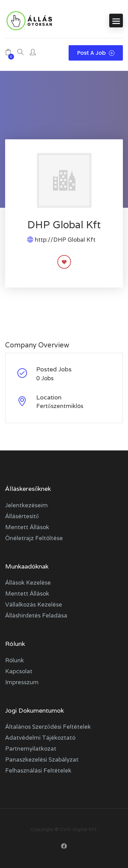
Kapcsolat (19, 671)
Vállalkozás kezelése (34, 604)
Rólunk (15, 660)
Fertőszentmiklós (60, 406)
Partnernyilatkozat (31, 749)
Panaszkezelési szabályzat (42, 759)
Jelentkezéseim (26, 505)
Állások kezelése (28, 583)
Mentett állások (27, 527)
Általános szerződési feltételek (48, 727)
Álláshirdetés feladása (36, 615)
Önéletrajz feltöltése (34, 538)
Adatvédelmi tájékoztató (40, 738)
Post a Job (96, 53)
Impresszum (22, 682)
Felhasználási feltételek (38, 770)
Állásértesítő (22, 516)
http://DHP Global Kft (65, 240)
